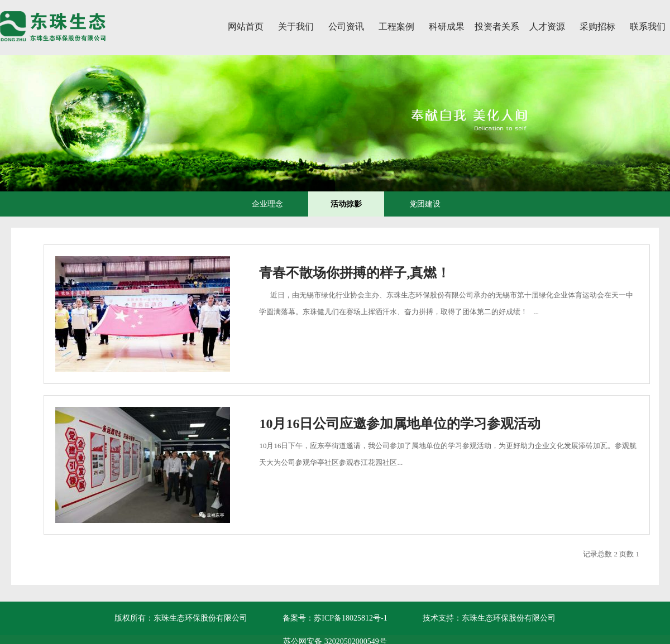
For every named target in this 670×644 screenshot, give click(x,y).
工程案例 (396, 27)
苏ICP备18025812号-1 (350, 618)
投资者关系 (497, 27)
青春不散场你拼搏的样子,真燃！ (355, 273)
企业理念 (267, 204)
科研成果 (447, 27)
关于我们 (296, 27)
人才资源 (547, 27)
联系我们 (648, 27)
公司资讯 (346, 27)
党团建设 (425, 204)
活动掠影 (346, 204)
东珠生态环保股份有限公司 (509, 618)
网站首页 (246, 27)
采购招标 (597, 27)
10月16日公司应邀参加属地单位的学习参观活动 (400, 424)
